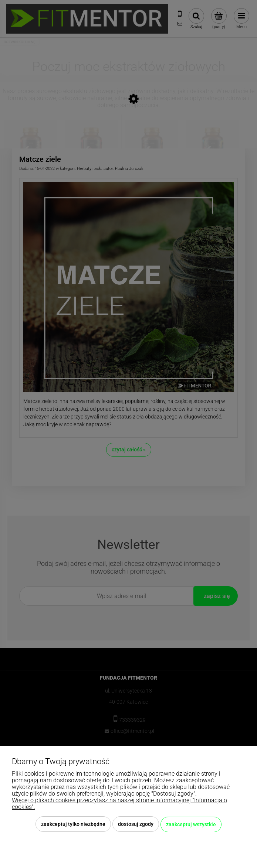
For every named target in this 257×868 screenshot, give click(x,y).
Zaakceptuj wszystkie (191, 825)
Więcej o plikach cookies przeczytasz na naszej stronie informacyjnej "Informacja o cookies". (119, 804)
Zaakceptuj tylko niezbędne (73, 825)
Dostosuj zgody (136, 825)
